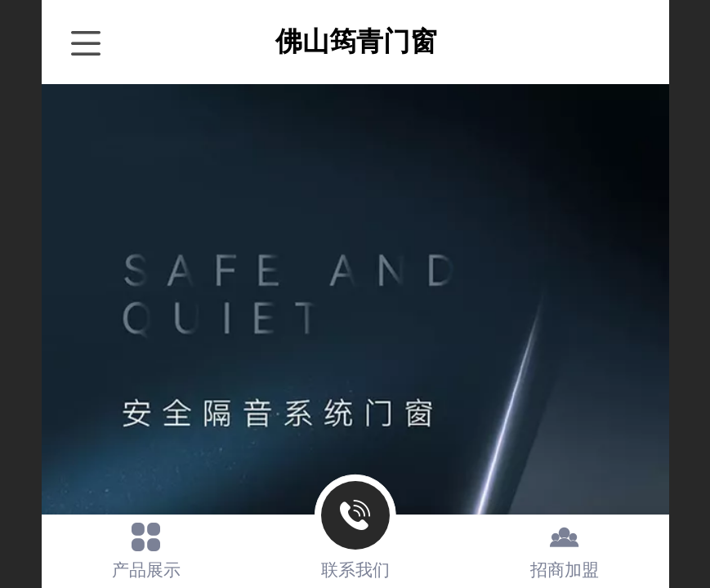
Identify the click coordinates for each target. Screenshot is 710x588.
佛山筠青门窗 (356, 41)
